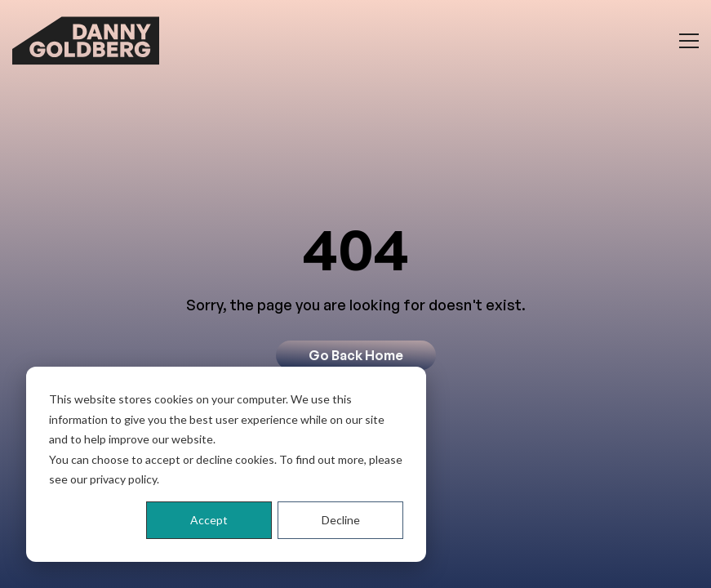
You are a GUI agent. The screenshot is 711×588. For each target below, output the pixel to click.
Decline (341, 520)
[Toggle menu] (689, 41)
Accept (209, 520)
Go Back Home (356, 355)
